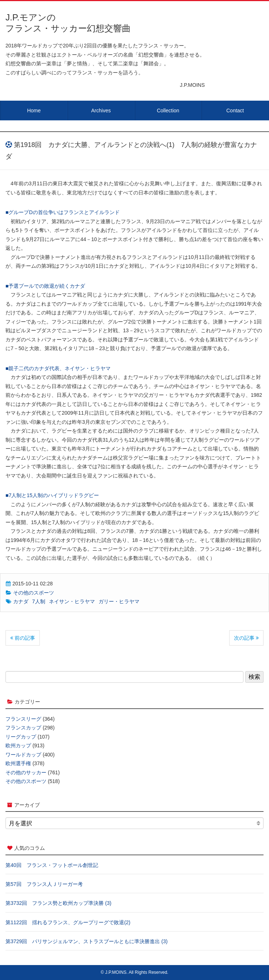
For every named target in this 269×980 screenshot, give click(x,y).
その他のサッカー (26, 772)
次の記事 (246, 638)
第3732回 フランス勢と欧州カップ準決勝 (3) (58, 903)
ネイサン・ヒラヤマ (72, 601)
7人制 (39, 601)
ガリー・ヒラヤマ (119, 601)
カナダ (21, 601)
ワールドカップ (23, 755)
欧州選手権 (18, 763)
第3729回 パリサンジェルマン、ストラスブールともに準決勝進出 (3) (87, 941)
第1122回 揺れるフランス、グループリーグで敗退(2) (68, 922)
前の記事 (23, 638)
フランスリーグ (23, 719)
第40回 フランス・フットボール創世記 (52, 865)
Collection (168, 111)
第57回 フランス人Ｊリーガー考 (44, 884)
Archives (101, 111)
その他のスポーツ (34, 593)
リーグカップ (21, 737)
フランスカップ (23, 728)
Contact (235, 111)
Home (34, 111)
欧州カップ (18, 745)
